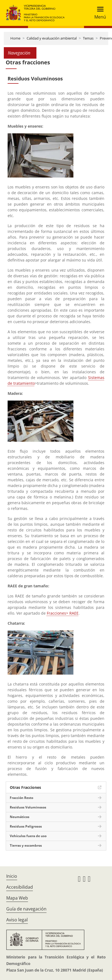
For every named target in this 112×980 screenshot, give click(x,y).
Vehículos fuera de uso (28, 836)
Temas (88, 38)
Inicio (12, 876)
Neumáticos (20, 817)
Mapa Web (17, 898)
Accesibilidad (20, 887)
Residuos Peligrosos (26, 826)
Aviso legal (17, 920)
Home (15, 38)
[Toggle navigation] (99, 13)
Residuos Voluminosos (28, 807)
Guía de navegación (26, 909)
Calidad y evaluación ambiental (52, 38)
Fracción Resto (21, 798)
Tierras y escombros (26, 845)
